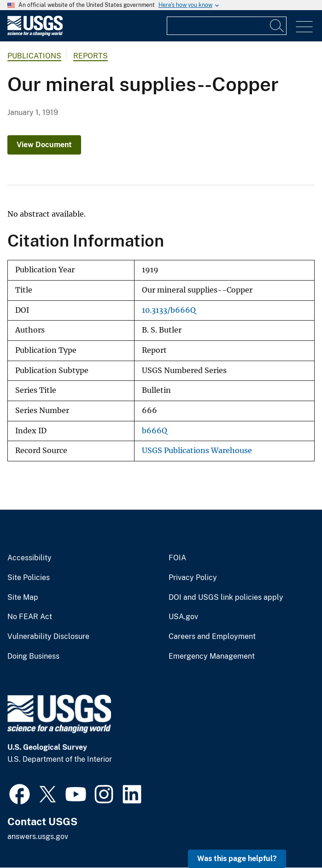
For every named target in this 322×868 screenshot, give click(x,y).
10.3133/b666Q (169, 310)
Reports (91, 56)
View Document (44, 145)
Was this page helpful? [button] (237, 859)
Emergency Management (212, 656)
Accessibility (29, 558)
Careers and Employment (212, 637)
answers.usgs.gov (38, 836)
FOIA (177, 558)
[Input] (227, 26)
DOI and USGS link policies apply (226, 598)
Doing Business (33, 656)
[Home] (35, 34)
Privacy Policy (193, 578)
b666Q (155, 431)
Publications (34, 56)
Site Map (23, 598)
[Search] (277, 26)
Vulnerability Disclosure (48, 637)
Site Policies (29, 578)
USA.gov (183, 617)
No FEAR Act (30, 617)
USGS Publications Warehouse (197, 451)
